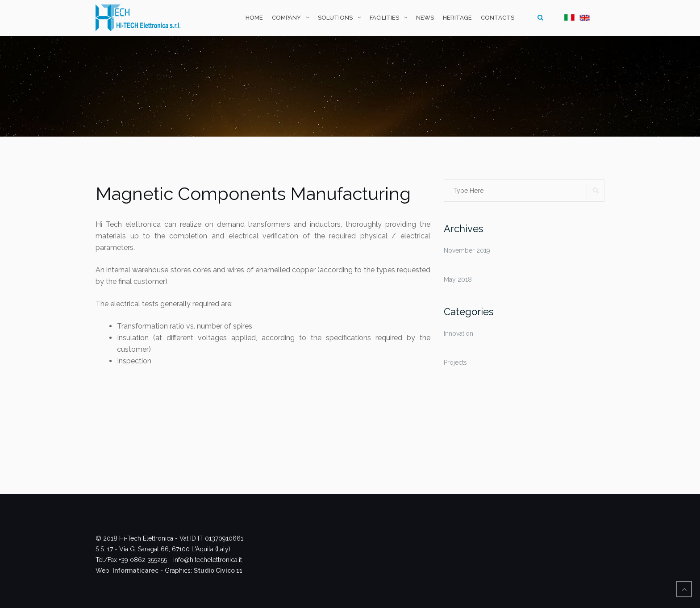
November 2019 (467, 250)
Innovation (458, 333)
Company (286, 18)
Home (254, 18)
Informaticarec (135, 571)
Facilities (384, 18)
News (425, 18)
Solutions (335, 18)
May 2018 (458, 279)
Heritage (457, 18)
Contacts (498, 18)
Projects (455, 362)
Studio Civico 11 (218, 571)
